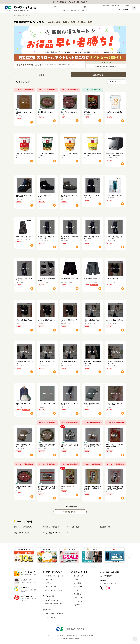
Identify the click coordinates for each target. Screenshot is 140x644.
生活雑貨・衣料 (105, 527)
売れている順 (98, 75)
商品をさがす (75, 10)
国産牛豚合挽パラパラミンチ (47, 112)
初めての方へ (107, 6)
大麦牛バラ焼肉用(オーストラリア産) (24, 487)
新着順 (42, 75)
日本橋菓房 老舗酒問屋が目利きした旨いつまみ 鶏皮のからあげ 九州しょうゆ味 (115, 488)
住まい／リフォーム (80, 601)
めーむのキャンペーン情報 (54, 590)
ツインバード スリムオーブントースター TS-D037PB (115, 154)
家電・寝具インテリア (22, 533)
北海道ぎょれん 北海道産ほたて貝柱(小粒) (47, 446)
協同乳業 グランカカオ (90, 112)
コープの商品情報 (51, 587)
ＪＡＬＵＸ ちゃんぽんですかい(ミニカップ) (92, 154)
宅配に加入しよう (51, 579)
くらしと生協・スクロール (52, 533)
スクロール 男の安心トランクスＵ (69, 279)
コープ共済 (77, 583)
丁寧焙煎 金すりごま (67, 486)
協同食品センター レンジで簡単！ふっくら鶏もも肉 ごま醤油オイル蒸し (47, 488)
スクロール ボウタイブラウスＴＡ (24, 404)
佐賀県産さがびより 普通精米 (115, 112)
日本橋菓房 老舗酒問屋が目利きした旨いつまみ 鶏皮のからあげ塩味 (92, 488)
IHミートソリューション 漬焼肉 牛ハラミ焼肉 (115, 446)
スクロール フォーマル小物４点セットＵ (47, 279)
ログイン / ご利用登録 (122, 10)
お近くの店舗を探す (106, 576)
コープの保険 (78, 587)
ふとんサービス (79, 576)
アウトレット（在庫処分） (51, 527)
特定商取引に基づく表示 (88, 635)
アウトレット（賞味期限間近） (24, 527)
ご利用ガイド (116, 6)
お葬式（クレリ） (79, 605)
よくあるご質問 (125, 6)
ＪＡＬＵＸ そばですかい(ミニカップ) (47, 154)
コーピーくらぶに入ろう (53, 600)
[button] (129, 555)
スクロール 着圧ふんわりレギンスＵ (69, 404)
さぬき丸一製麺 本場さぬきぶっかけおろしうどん (92, 446)
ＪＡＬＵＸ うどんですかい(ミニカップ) (24, 154)
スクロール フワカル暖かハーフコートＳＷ (92, 362)
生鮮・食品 (75, 527)
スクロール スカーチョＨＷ (92, 195)
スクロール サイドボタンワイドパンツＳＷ (47, 238)
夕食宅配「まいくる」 (80, 594)
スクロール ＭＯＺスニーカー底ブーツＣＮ (24, 196)
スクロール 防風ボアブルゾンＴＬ (115, 279)
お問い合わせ (60, 635)
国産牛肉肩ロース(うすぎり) (69, 112)
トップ (55, 10)
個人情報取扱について (73, 635)
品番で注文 (85, 10)
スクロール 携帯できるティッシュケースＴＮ (92, 404)
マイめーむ (65, 10)
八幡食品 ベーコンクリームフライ (24, 113)
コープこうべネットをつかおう (55, 576)
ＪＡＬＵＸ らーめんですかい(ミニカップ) (69, 154)
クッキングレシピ (51, 617)
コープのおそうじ (79, 598)
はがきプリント (79, 579)
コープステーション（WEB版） (55, 613)
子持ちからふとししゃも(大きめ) (70, 446)
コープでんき (78, 590)
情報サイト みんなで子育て (54, 604)
